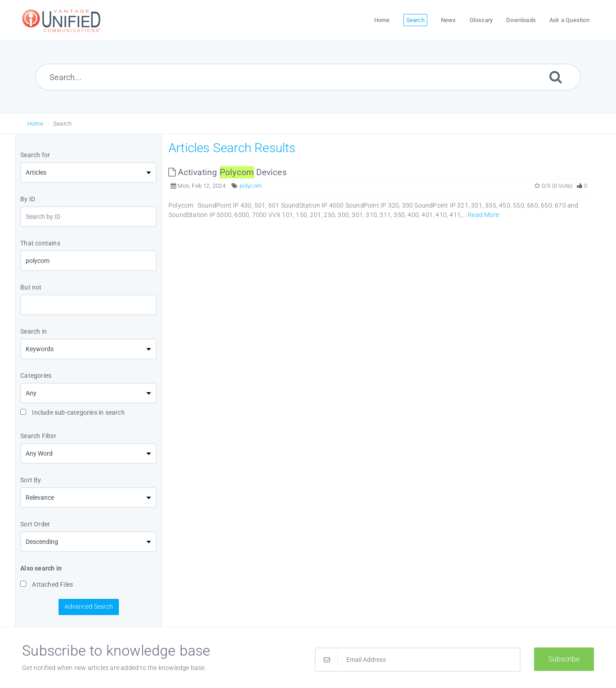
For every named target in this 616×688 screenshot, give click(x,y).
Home (36, 124)
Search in (34, 331)
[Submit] (556, 77)
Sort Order (35, 524)
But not (31, 287)
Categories (36, 376)
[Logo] (63, 20)
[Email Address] (418, 660)
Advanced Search (89, 607)
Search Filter (38, 436)
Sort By (31, 480)
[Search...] (308, 77)
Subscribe (564, 659)
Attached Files (47, 584)
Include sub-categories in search (72, 412)
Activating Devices (228, 172)
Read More (483, 215)
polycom (251, 186)
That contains (40, 243)
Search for (35, 155)
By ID (28, 199)
